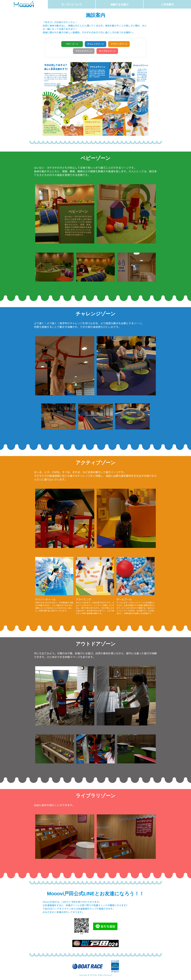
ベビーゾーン (69, 44)
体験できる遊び (119, 5)
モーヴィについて (72, 5)
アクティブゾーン (122, 44)
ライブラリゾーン (109, 52)
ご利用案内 (167, 5)
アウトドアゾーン (82, 52)
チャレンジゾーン (95, 44)
